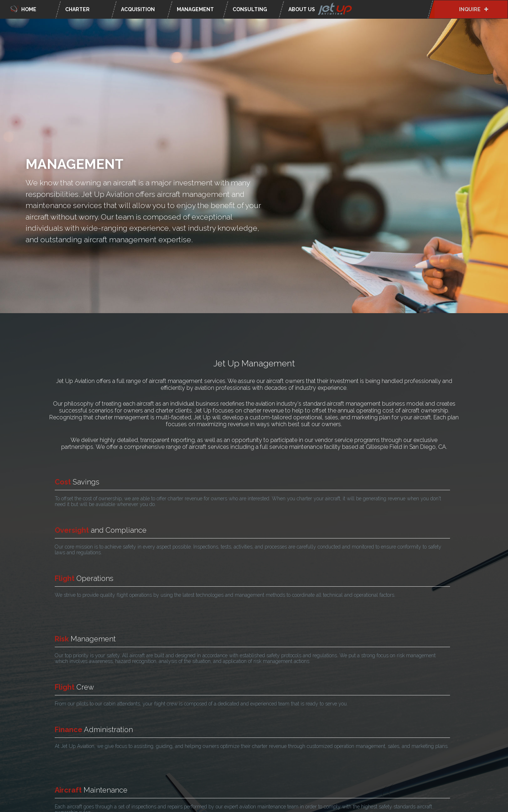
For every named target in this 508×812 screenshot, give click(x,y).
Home (23, 8)
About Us (321, 9)
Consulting (250, 9)
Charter (77, 9)
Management (195, 9)
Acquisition (138, 9)
